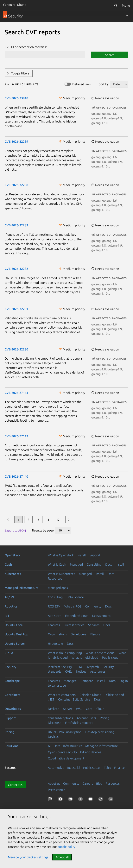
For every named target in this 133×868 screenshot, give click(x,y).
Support (95, 555)
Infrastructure (73, 746)
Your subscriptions (60, 718)
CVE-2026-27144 (16, 393)
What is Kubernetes (61, 574)
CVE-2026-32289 (16, 142)
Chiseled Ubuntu (91, 695)
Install (82, 555)
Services (94, 625)
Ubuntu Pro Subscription (65, 732)
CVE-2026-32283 (16, 225)
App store (55, 616)
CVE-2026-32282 (16, 269)
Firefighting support (79, 723)
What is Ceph (57, 564)
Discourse (55, 723)
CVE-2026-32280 (16, 349)
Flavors (95, 634)
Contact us (15, 785)
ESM (79, 667)
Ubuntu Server (15, 644)
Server (68, 709)
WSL (79, 709)
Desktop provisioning (100, 732)
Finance (119, 768)
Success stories (74, 625)
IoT (7, 616)
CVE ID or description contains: (26, 47)
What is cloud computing (65, 653)
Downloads (13, 709)
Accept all (62, 857)
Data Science (75, 597)
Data (57, 746)
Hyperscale (55, 644)
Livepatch (92, 667)
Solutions (11, 746)
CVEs (69, 671)
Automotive (56, 768)
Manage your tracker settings (28, 857)
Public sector (92, 768)
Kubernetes (13, 574)
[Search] (116, 5)
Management (101, 616)
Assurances (98, 671)
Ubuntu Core (14, 625)
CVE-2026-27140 (16, 476)
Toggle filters (20, 73)
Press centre (57, 790)
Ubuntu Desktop (16, 634)
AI (49, 746)
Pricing (105, 718)
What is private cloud (100, 653)
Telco (108, 768)
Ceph (8, 564)
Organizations (57, 634)
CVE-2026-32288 (16, 185)
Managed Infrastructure (102, 746)
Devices (53, 737)
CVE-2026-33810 (16, 98)
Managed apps (58, 588)
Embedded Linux (77, 616)
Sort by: (104, 84)
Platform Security (60, 667)
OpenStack (13, 555)
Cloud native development (66, 758)
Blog (99, 783)
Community (93, 606)
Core (89, 709)
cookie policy (67, 847)
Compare (87, 681)
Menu (126, 5)
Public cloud (110, 657)
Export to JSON (15, 531)
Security (10, 667)
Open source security (62, 752)
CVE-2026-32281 (16, 309)
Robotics (11, 606)
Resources (55, 578)
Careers (88, 783)
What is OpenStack (61, 555)
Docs (109, 564)
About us (54, 783)
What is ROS (73, 606)
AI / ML (10, 597)
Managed (76, 564)
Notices (81, 671)
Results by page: (43, 530)
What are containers (62, 695)
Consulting (94, 564)
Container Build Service (74, 699)
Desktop (54, 709)
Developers (79, 634)
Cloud (9, 653)
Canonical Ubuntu (15, 5)
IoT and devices (91, 752)
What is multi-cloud (85, 657)
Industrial (74, 768)
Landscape (12, 681)
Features (54, 625)
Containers (12, 695)
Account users (86, 718)
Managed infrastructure (22, 588)
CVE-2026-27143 (16, 436)
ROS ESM (54, 606)
